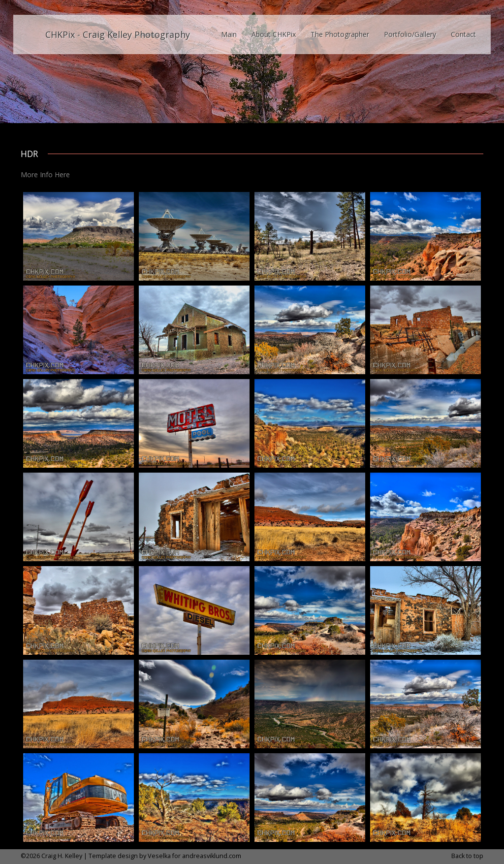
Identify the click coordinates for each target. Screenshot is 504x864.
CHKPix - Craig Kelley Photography (118, 34)
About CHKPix (274, 34)
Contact (463, 34)
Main (229, 34)
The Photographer (340, 34)
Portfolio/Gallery (410, 34)
